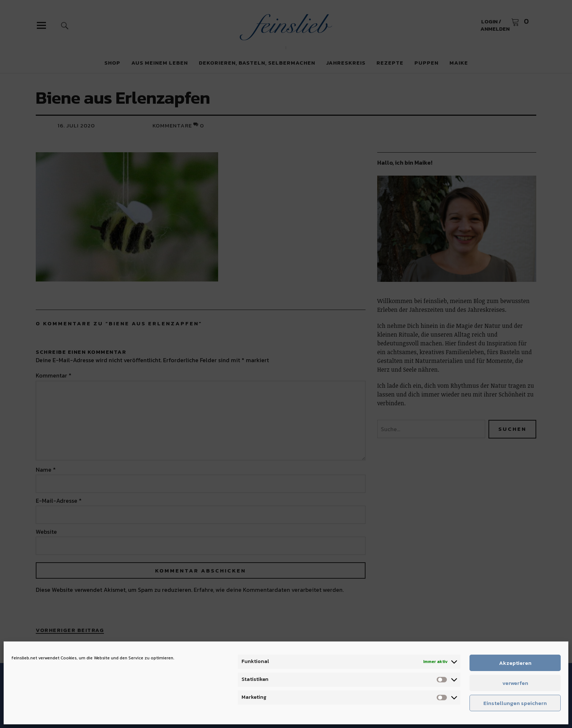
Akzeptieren (515, 663)
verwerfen (515, 683)
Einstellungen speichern (515, 703)
